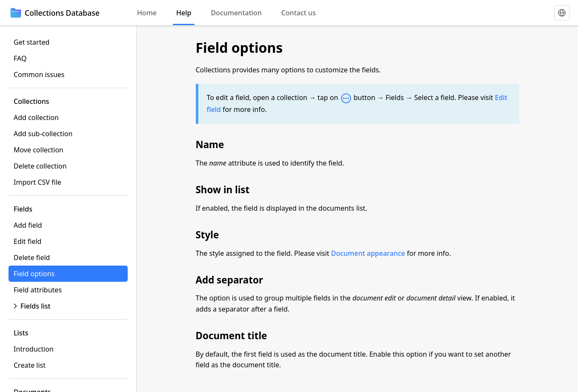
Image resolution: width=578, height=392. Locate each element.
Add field (28, 225)
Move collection (39, 150)
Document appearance (368, 253)
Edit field (27, 241)
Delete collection (40, 166)
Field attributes (38, 290)
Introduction (34, 349)
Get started (31, 42)
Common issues (39, 74)
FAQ (20, 58)
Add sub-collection (43, 134)
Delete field (32, 258)
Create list (30, 365)
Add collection (36, 117)
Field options (34, 274)
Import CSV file (37, 182)
